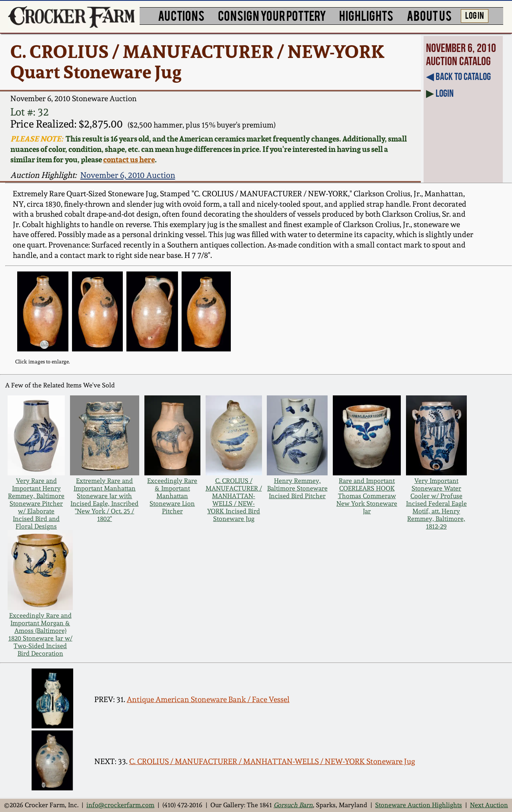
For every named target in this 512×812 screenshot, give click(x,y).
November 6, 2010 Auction (128, 175)
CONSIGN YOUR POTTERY (272, 15)
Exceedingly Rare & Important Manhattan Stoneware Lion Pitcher (172, 496)
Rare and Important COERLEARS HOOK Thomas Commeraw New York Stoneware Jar (367, 496)
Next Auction (489, 805)
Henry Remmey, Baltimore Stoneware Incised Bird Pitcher (297, 488)
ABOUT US (429, 15)
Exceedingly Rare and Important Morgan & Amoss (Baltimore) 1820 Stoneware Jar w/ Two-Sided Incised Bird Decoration (40, 634)
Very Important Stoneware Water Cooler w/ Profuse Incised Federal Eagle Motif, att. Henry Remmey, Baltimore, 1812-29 (436, 504)
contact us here (129, 160)
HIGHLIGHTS (366, 15)
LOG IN (475, 15)
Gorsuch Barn (293, 805)
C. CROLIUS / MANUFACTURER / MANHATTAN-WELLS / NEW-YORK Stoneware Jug (272, 761)
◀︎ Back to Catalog (458, 76)
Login (445, 93)
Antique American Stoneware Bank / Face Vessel (208, 699)
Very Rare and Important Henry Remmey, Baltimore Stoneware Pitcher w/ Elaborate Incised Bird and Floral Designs (36, 504)
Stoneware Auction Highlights (419, 805)
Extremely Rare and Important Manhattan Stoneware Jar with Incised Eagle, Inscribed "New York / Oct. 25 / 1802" (104, 500)
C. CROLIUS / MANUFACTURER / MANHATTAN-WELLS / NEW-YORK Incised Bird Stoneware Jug (234, 500)
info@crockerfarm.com (120, 805)
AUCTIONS (181, 15)
